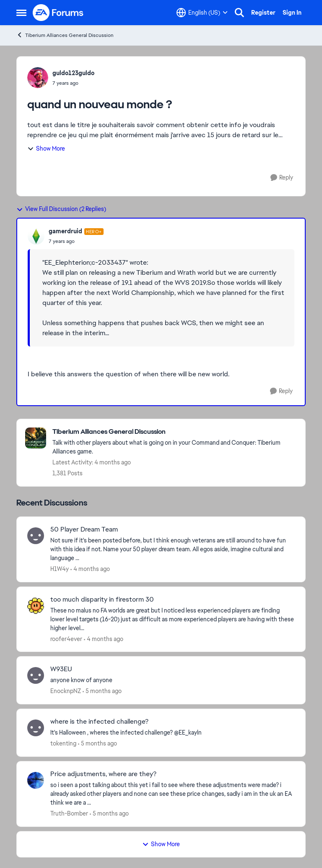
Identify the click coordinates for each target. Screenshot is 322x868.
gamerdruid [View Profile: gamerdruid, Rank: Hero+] (65, 231)
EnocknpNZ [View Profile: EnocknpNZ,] (66, 691)
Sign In (292, 13)
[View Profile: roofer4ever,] (36, 606)
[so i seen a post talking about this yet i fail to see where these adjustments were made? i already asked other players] (173, 794)
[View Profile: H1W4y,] (36, 536)
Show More (46, 149)
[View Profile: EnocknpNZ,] (36, 675)
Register (263, 13)
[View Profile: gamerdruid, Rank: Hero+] (36, 236)
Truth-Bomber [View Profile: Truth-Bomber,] (69, 813)
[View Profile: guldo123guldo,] (38, 78)
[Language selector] (202, 13)
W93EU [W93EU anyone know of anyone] (61, 669)
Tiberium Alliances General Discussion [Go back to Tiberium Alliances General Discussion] (65, 35)
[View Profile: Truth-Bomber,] (36, 780)
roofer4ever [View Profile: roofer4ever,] (66, 639)
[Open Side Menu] (21, 13)
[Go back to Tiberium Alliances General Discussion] (175, 432)
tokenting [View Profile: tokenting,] (63, 743)
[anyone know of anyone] (173, 680)
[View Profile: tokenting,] (36, 728)
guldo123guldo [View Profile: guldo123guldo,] (73, 73)
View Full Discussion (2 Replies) (61, 209)
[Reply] (282, 178)
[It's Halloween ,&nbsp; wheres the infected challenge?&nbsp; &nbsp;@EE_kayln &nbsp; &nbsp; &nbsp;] (173, 733)
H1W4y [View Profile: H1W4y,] (60, 569)
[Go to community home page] (58, 13)
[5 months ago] (102, 691)
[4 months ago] (90, 569)
